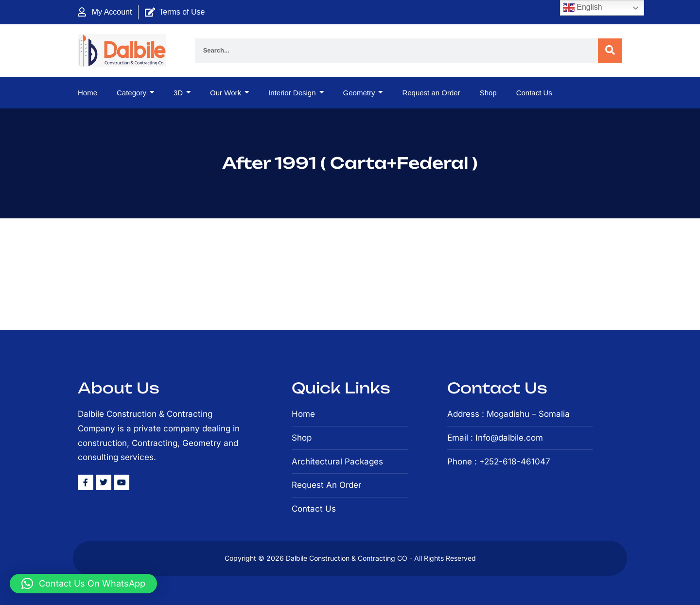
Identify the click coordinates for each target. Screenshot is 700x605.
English (583, 8)
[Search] (610, 51)
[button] (83, 584)
